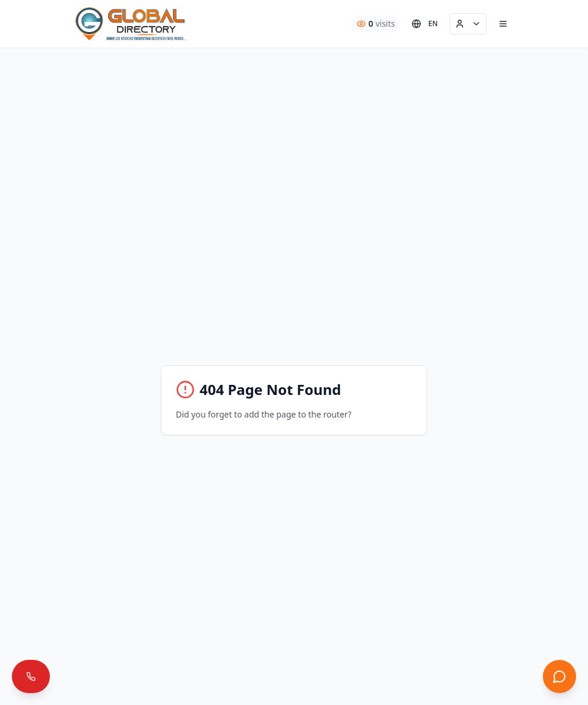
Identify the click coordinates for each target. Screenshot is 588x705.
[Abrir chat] (559, 676)
